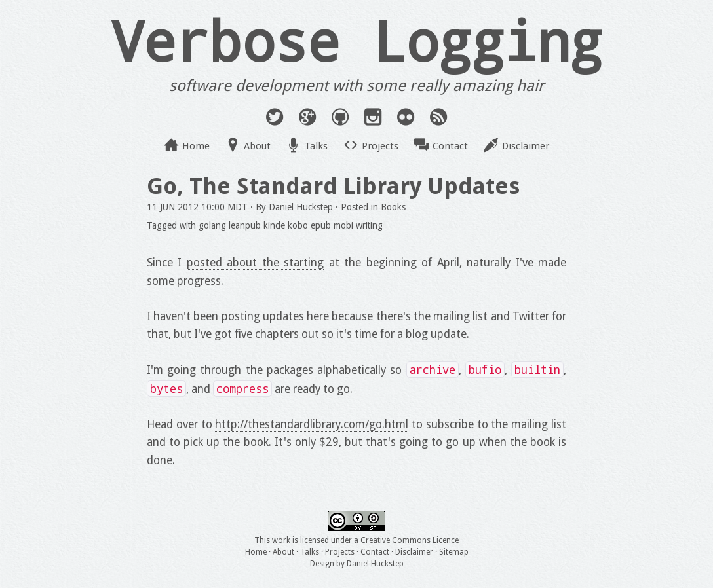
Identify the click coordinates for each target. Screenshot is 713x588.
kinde (274, 225)
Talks (316, 146)
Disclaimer (526, 146)
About (257, 146)
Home (196, 146)
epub (321, 225)
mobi (343, 225)
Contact (450, 146)
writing (369, 225)
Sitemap (454, 552)
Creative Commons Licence (410, 540)
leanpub (245, 225)
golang (212, 225)
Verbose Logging (356, 40)
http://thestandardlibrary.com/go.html (312, 424)
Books (393, 207)
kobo (298, 225)
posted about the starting (255, 263)
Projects (380, 146)
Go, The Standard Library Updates (333, 186)
